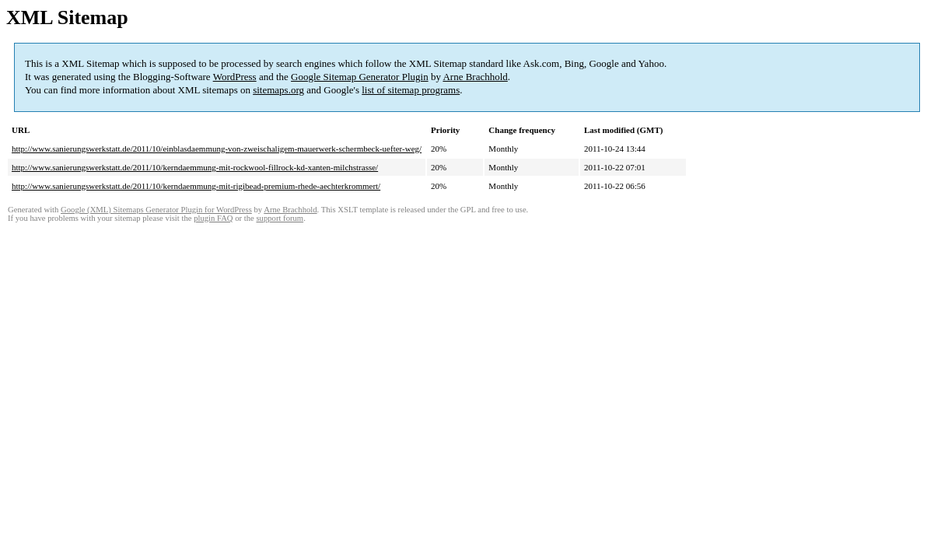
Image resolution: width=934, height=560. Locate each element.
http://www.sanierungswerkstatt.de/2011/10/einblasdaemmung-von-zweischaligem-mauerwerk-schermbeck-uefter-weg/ (217, 149)
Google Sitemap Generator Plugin (360, 77)
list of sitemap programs (411, 90)
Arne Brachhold (475, 77)
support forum (280, 218)
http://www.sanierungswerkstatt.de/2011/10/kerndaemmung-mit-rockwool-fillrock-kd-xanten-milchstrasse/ (195, 167)
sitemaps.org (278, 90)
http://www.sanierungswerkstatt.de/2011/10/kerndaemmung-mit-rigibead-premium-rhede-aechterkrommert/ (196, 186)
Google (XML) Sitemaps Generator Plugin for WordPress (156, 210)
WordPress (235, 77)
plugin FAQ (213, 218)
